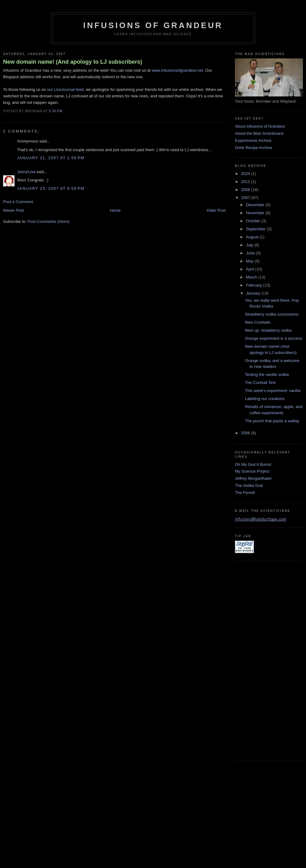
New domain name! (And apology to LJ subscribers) (73, 62)
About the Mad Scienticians (259, 133)
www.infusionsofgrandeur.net (177, 70)
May (250, 261)
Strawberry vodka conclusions (272, 314)
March (252, 277)
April (251, 269)
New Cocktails (257, 322)
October (254, 221)
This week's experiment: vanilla (273, 391)
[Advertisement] (260, 660)
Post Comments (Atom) (49, 221)
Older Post (216, 210)
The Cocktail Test (260, 383)
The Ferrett (245, 493)
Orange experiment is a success (274, 338)
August (253, 237)
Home (115, 210)
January (254, 293)
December (256, 205)
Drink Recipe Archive (254, 148)
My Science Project (252, 471)
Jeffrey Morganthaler (253, 478)
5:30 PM (55, 111)
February (255, 285)
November (256, 213)
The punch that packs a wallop (272, 421)
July (250, 245)
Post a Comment (18, 202)
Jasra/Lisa (26, 172)
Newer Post (13, 210)
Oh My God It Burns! (253, 464)
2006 (246, 433)
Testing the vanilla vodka (267, 374)
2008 (246, 190)
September (256, 229)
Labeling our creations (265, 399)
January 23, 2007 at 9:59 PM (51, 188)
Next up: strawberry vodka (268, 330)
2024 (246, 174)
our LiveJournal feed (65, 89)
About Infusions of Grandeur (260, 126)
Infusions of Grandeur (153, 25)
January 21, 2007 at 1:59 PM (51, 158)
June (251, 253)
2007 (246, 198)
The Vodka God (249, 485)
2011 (246, 182)
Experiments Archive (253, 140)
